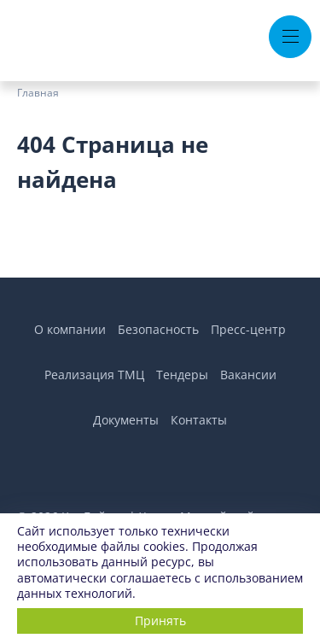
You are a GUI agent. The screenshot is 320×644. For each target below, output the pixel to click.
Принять (160, 621)
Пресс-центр (248, 329)
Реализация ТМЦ (94, 375)
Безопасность (158, 329)
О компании (70, 329)
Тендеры (182, 375)
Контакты (199, 420)
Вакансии (248, 375)
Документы (126, 420)
